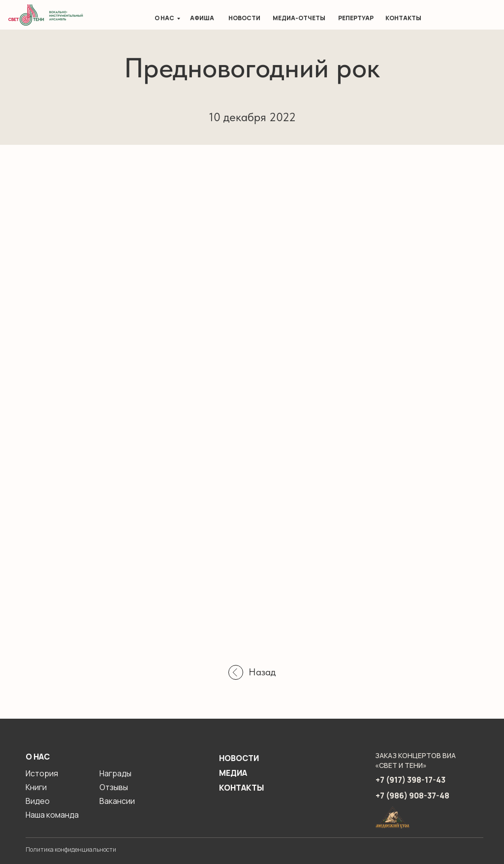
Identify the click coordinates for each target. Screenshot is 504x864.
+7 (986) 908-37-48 (412, 796)
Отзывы (114, 787)
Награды (115, 773)
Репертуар (356, 18)
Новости (244, 18)
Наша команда (52, 815)
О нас (164, 18)
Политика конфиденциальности (71, 849)
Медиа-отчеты (299, 18)
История (42, 773)
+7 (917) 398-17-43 (410, 780)
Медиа (233, 773)
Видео (38, 801)
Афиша (202, 18)
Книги (36, 787)
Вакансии (117, 801)
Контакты (403, 18)
